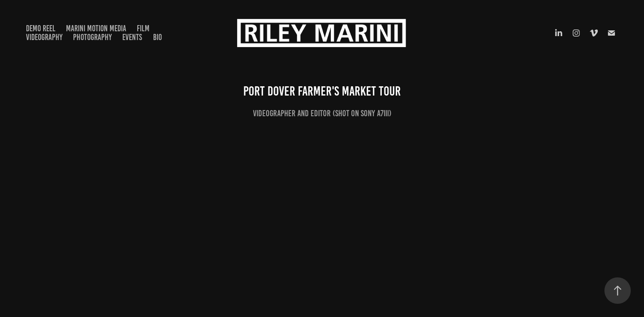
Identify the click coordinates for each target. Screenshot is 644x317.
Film (143, 28)
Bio (157, 37)
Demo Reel (41, 28)
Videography (44, 37)
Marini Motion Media (96, 28)
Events (132, 37)
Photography (92, 37)
